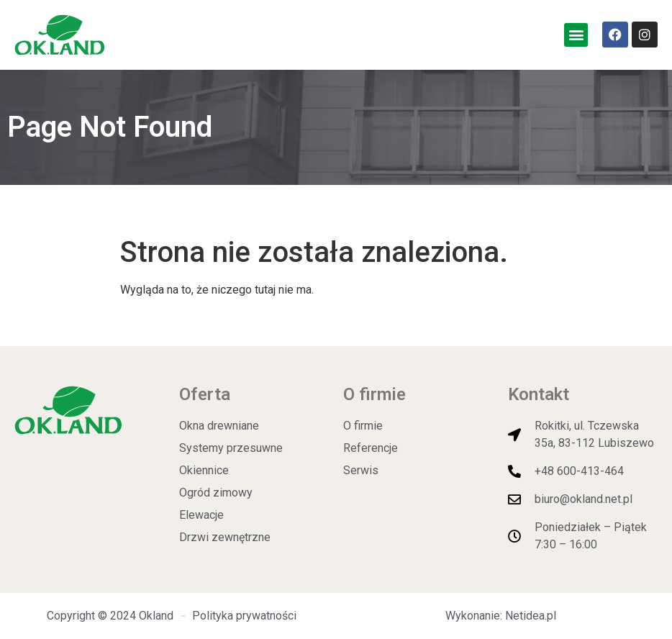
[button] (576, 35)
